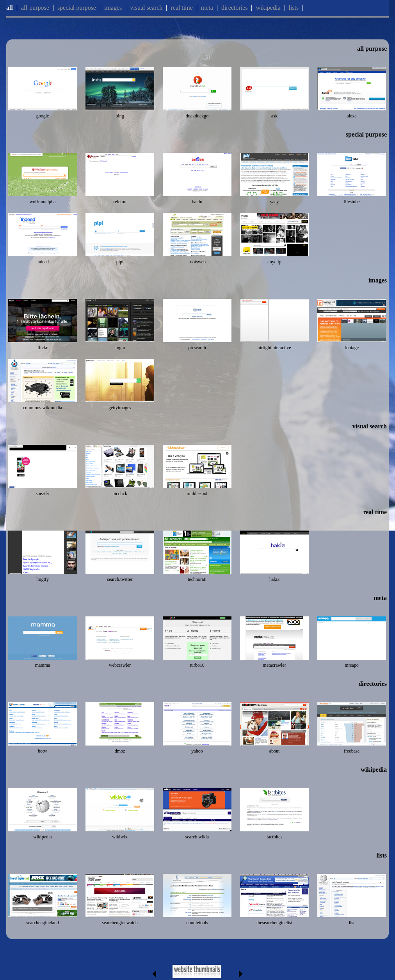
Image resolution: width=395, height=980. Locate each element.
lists (294, 8)
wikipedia (268, 8)
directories (235, 8)
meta (207, 8)
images (113, 8)
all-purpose (35, 8)
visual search (146, 8)
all (10, 8)
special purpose (77, 8)
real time (181, 8)
